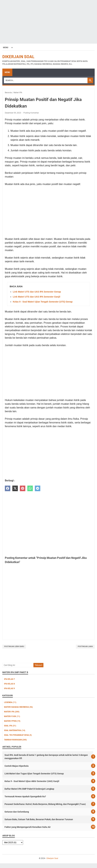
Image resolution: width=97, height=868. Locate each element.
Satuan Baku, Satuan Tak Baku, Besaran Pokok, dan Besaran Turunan (39, 819)
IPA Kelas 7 (9, 679)
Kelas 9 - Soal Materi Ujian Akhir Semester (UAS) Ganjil (32, 781)
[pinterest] (23, 488)
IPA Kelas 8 (9, 684)
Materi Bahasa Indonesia (18, 707)
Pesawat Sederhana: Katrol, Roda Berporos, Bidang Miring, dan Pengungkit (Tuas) (45, 804)
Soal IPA (10, 726)
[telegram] (38, 488)
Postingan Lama (85, 646)
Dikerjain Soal (18, 57)
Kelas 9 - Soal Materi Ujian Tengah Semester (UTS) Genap (43, 302)
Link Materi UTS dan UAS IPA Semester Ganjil (36, 297)
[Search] (46, 80)
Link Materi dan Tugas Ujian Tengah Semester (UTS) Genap (34, 774)
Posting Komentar (31, 113)
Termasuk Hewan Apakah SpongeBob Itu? (25, 796)
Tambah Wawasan (15, 740)
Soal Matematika (15, 730)
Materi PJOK (12, 716)
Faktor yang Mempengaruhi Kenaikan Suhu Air (28, 827)
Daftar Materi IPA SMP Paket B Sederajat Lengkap (29, 789)
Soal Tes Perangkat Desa (18, 735)
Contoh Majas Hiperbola (17, 766)
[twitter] (15, 488)
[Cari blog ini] (18, 665)
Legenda (10, 702)
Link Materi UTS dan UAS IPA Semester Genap (37, 292)
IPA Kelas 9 (9, 688)
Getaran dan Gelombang (17, 812)
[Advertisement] (48, 22)
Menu (7, 72)
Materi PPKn (12, 721)
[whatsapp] (30, 488)
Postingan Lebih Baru (14, 646)
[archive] (13, 842)
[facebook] (8, 488)
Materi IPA (12, 712)
